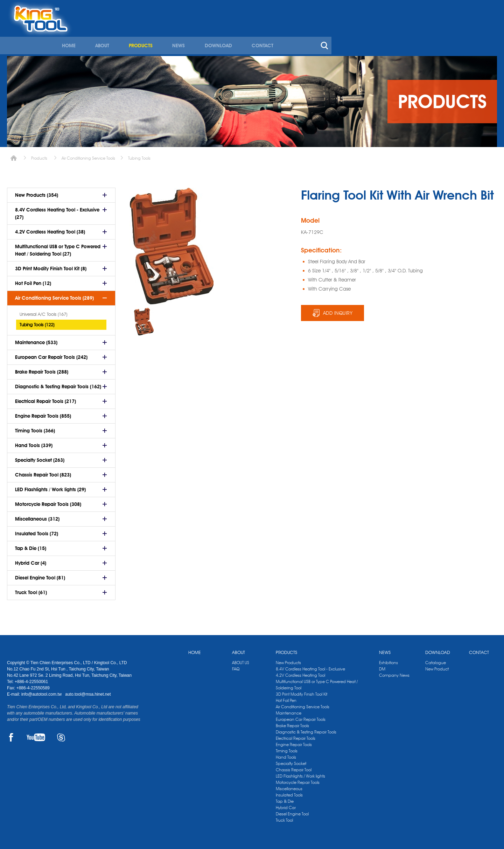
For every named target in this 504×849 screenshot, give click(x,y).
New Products (288, 660)
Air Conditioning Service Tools (88, 156)
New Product (437, 666)
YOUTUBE (36, 735)
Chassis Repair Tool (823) (43, 472)
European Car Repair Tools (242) (51, 355)
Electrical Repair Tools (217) (45, 399)
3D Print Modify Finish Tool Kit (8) (51, 266)
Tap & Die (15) (31, 546)
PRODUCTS (304, 34)
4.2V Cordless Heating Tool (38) (50, 229)
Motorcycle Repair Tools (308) (48, 502)
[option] (144, 319)
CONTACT (423, 34)
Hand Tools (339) (34, 443)
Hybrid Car (286, 805)
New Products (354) (37, 193)
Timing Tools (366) (35, 428)
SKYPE (61, 735)
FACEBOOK (11, 735)
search (484, 34)
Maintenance (289, 711)
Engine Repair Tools (294, 742)
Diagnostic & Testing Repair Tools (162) (58, 384)
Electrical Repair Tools (296, 736)
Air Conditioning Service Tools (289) (54, 295)
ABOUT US (241, 660)
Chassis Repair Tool (294, 767)
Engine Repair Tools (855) (43, 413)
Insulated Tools (289, 792)
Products (39, 156)
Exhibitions (388, 660)
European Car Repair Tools (301, 717)
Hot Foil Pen (286, 698)
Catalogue (436, 660)
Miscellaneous (289, 786)
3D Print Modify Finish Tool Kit (302, 692)
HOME (233, 34)
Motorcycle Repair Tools (298, 780)
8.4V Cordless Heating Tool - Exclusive (310, 666)
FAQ (236, 666)
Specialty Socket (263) (40, 458)
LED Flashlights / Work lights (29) (50, 487)
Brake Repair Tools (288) (42, 369)
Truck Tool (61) (31, 590)
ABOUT (266, 34)
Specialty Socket (291, 761)
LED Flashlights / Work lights (300, 774)
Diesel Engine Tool (292, 811)
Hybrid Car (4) (31, 561)
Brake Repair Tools (292, 723)
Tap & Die (285, 799)
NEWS (341, 34)
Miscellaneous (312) (37, 516)
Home (14, 156)
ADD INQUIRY (338, 311)
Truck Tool (284, 818)
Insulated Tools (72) (37, 531)
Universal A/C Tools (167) (43, 312)
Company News (394, 673)
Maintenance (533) (36, 340)
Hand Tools (286, 755)
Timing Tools (287, 748)
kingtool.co (487, 7)
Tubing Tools (139, 156)
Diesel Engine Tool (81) (40, 575)
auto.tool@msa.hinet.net (88, 692)
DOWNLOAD (380, 34)
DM (382, 666)
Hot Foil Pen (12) (33, 281)
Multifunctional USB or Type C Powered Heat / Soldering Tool (317, 682)
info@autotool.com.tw (42, 692)
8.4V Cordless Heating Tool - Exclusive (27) (57, 211)
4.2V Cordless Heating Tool (300, 673)
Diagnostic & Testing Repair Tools (306, 729)
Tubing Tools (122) (37, 322)
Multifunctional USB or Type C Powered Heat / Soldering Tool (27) (58, 248)
